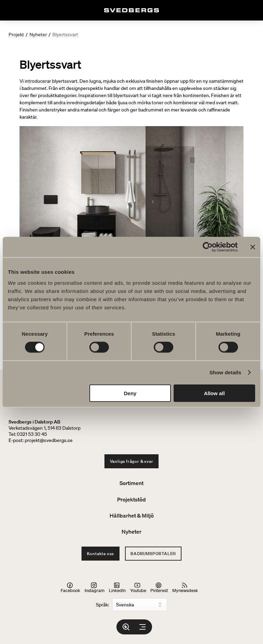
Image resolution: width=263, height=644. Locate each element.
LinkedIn (117, 587)
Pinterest (159, 587)
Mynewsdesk (185, 587)
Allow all (214, 393)
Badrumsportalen (153, 554)
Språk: (102, 605)
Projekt (16, 35)
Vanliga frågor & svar (132, 461)
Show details (226, 372)
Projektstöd (131, 499)
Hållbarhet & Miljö (132, 515)
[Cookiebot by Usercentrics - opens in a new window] (208, 247)
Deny (130, 393)
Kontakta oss (101, 554)
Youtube (138, 587)
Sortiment (131, 483)
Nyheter (38, 35)
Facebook (70, 587)
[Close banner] (253, 247)
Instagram (95, 587)
